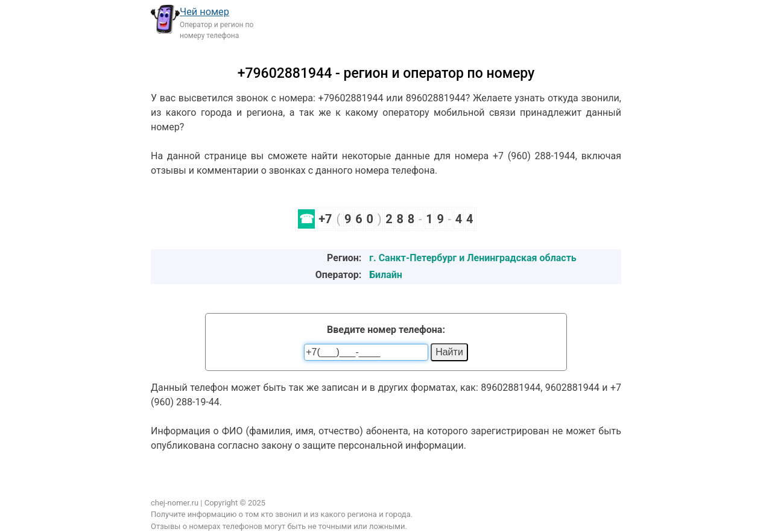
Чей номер (204, 12)
